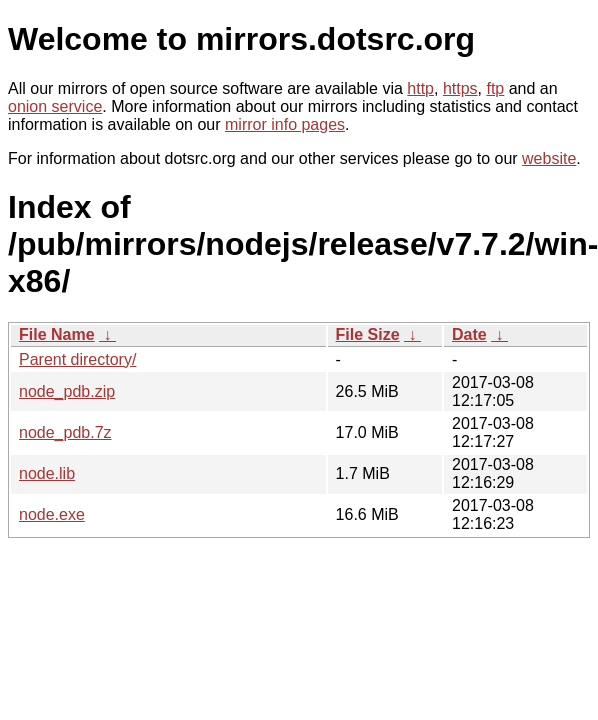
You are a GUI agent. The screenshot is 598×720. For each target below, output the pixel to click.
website (549, 158)
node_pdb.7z (65, 432)
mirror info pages (285, 124)
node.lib (47, 473)
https (460, 88)
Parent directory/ (77, 359)
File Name (57, 334)
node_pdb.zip (67, 391)
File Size (368, 334)
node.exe (52, 514)
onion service (55, 106)
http (420, 88)
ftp (495, 88)
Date (469, 334)
